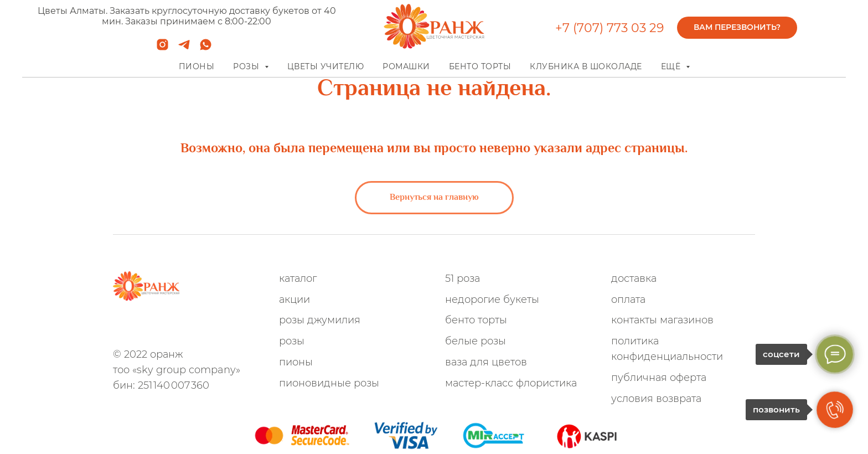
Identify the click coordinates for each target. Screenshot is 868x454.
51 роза (463, 278)
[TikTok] (211, 326)
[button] (737, 28)
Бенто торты (480, 66)
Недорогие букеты (492, 300)
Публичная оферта (659, 378)
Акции (294, 300)
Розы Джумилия (320, 320)
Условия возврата (656, 399)
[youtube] (229, 326)
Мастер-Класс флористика (511, 383)
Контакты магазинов (662, 320)
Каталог (298, 278)
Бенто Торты (476, 320)
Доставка (634, 278)
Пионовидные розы (329, 383)
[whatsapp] (206, 48)
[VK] (193, 326)
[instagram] (162, 48)
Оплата (628, 300)
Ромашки (406, 66)
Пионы (197, 66)
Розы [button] (247, 66)
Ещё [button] (672, 66)
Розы (292, 341)
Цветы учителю (326, 66)
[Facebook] (175, 326)
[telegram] (184, 48)
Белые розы (476, 341)
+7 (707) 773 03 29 (609, 28)
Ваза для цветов (486, 362)
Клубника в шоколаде (586, 66)
